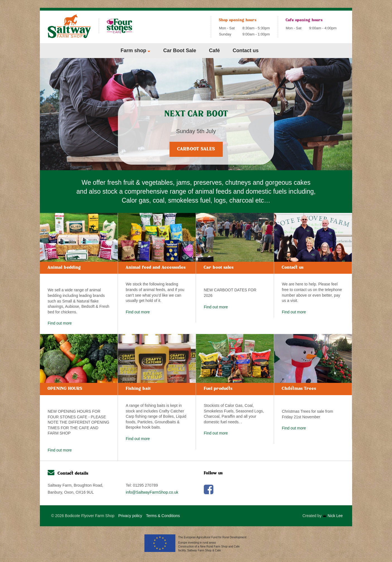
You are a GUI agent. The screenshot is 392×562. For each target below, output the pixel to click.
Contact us (246, 51)
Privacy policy (130, 516)
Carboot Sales (196, 149)
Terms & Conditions (163, 516)
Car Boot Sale (180, 51)
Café (215, 51)
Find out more (60, 323)
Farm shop (133, 51)
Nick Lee (333, 516)
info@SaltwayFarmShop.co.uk (152, 492)
